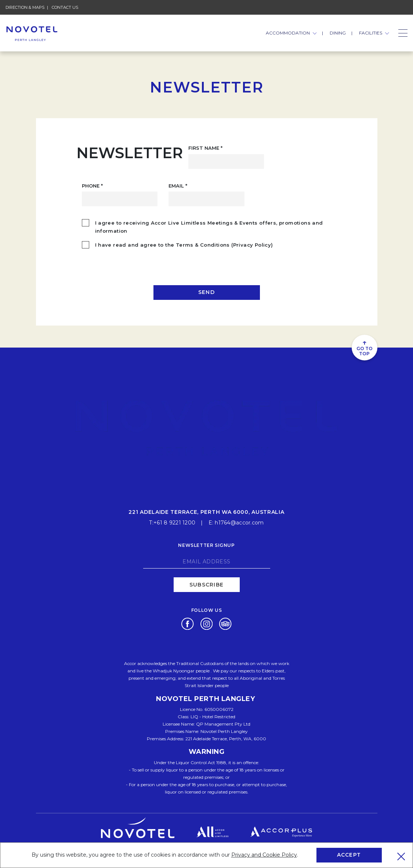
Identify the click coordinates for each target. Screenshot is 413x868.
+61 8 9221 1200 (174, 522)
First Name (205, 148)
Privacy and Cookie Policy (264, 855)
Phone (92, 186)
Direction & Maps (25, 7)
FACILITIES (374, 33)
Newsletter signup (206, 545)
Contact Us (65, 7)
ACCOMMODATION (291, 33)
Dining (338, 33)
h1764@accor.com (239, 522)
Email (178, 186)
